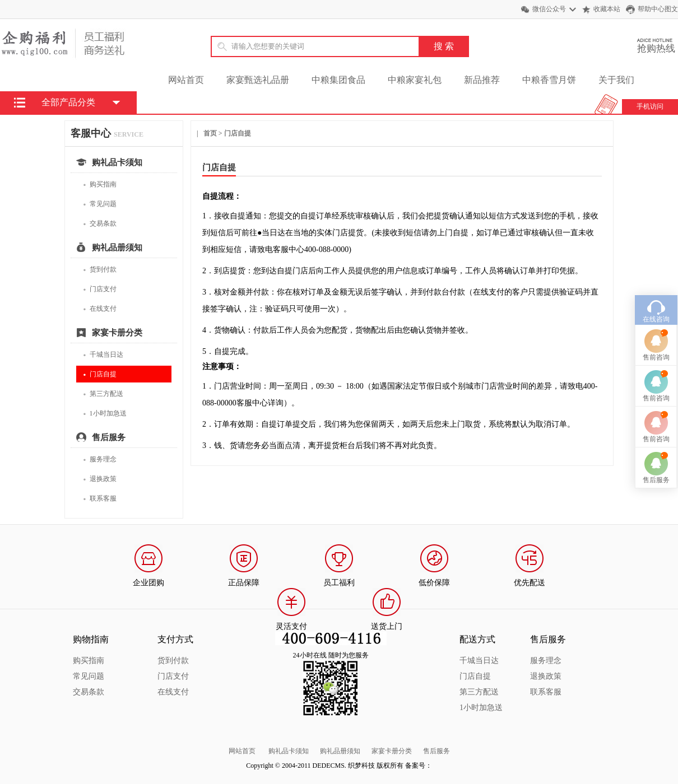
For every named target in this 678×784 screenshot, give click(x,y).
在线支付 (100, 309)
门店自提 (100, 374)
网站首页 (186, 80)
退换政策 (100, 479)
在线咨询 (656, 283)
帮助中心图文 (658, 9)
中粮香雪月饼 (549, 80)
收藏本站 (607, 9)
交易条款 (100, 224)
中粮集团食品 (338, 80)
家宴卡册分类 (392, 751)
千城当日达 (103, 355)
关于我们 (616, 80)
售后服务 (436, 751)
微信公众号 (549, 9)
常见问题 (100, 204)
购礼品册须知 (340, 751)
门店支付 (100, 289)
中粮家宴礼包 (415, 80)
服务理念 (100, 459)
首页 (210, 133)
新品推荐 (482, 80)
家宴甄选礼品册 (258, 80)
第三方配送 (103, 394)
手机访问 (650, 106)
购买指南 (100, 185)
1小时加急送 (105, 414)
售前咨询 (656, 321)
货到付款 (100, 270)
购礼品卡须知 (289, 751)
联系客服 (100, 499)
